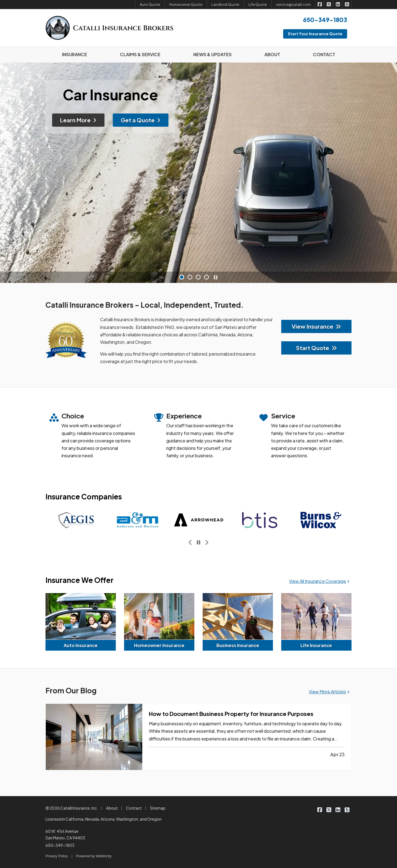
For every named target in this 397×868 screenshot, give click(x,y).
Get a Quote (141, 117)
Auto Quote (150, 4)
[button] (182, 277)
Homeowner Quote (186, 4)
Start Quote (316, 348)
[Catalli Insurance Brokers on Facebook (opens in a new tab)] (320, 4)
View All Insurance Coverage (319, 581)
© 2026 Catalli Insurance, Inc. (72, 808)
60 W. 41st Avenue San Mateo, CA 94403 (65, 834)
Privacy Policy (57, 856)
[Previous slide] (190, 543)
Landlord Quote (225, 4)
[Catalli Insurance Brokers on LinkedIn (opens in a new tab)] (338, 4)
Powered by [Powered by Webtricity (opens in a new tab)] (94, 856)
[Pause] (216, 277)
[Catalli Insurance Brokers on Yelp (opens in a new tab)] (347, 4)
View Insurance (316, 326)
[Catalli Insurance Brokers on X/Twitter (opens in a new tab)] (329, 4)
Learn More (78, 117)
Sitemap (158, 808)
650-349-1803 (60, 845)
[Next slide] (207, 543)
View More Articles (329, 692)
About (112, 808)
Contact (134, 808)
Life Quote (258, 4)
